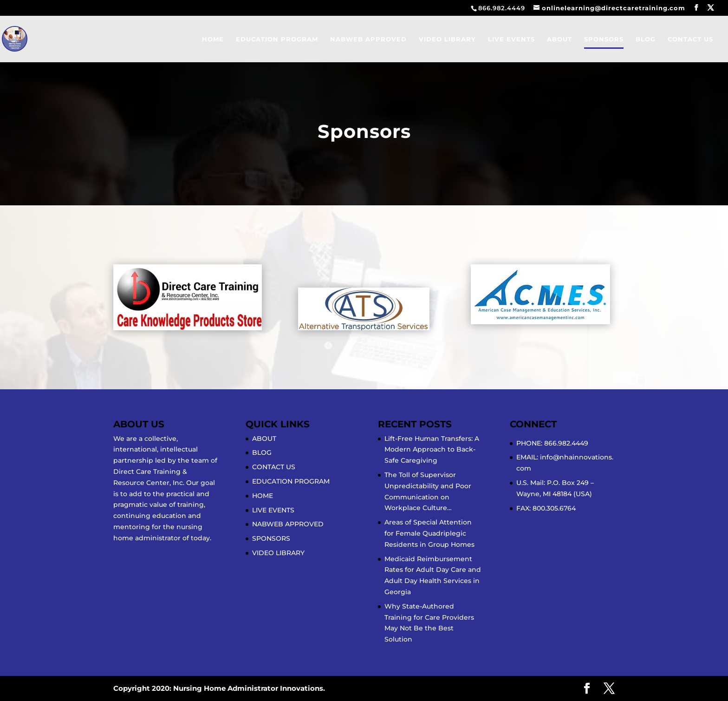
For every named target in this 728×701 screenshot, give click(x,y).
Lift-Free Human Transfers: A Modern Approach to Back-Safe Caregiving (432, 450)
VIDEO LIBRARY (447, 39)
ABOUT (559, 39)
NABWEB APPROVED (368, 39)
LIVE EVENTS (511, 39)
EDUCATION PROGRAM (277, 39)
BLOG (646, 39)
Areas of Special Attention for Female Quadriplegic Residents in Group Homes (429, 533)
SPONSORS (604, 39)
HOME (213, 39)
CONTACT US (690, 39)
